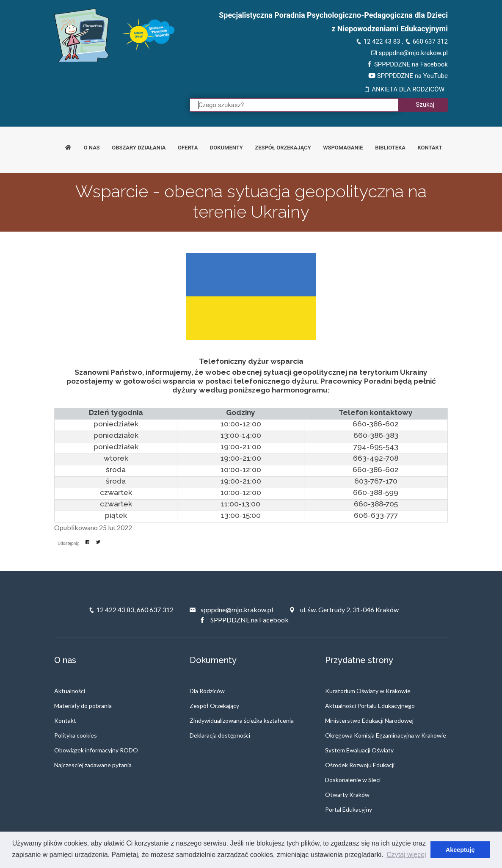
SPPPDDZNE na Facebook (407, 64)
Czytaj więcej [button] (406, 855)
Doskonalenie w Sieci (353, 780)
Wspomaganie (343, 148)
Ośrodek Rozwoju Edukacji (360, 765)
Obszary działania (139, 148)
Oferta (188, 148)
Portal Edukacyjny (349, 809)
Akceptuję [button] (460, 850)
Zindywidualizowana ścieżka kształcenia (242, 720)
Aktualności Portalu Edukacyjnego (370, 706)
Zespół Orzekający (214, 706)
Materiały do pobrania (83, 706)
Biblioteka (390, 148)
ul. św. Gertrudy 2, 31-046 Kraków (344, 610)
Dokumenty (226, 148)
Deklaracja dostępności (220, 735)
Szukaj (425, 105)
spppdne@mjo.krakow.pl (409, 53)
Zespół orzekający (283, 148)
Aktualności (70, 691)
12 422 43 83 (378, 41)
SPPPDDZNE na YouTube (408, 76)
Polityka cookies (76, 735)
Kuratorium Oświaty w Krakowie (368, 691)
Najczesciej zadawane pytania (93, 765)
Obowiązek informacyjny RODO (96, 750)
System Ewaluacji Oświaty (359, 750)
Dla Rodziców (207, 691)
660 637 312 (426, 41)
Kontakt (430, 148)
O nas (92, 148)
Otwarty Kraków (347, 795)
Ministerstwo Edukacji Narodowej (369, 720)
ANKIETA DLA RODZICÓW (404, 89)
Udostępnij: (69, 543)
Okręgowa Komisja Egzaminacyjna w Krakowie (386, 735)
